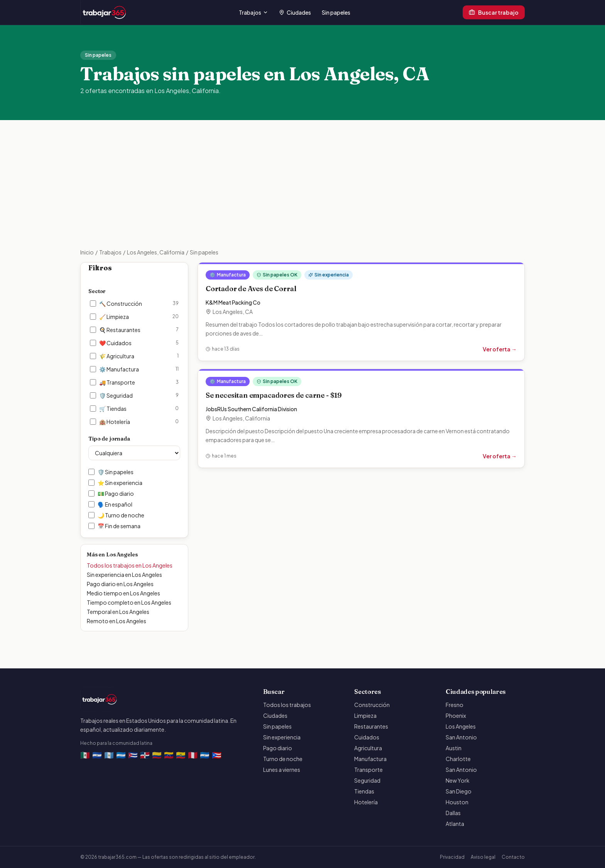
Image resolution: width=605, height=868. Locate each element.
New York (458, 780)
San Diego (459, 791)
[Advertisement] (302, 190)
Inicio (87, 252)
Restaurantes (371, 726)
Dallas (453, 813)
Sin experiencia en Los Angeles (124, 575)
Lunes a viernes (282, 770)
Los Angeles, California (156, 252)
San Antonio (461, 737)
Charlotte (458, 759)
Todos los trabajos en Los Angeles (130, 565)
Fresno (455, 705)
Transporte (368, 770)
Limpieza (365, 715)
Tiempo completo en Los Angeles (129, 602)
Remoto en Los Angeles (117, 621)
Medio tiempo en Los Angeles (123, 593)
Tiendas (364, 791)
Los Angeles (461, 726)
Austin (454, 748)
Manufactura (370, 759)
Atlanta (455, 824)
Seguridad (367, 780)
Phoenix (456, 715)
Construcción (372, 705)
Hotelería (366, 802)
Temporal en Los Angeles (118, 612)
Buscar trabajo (494, 12)
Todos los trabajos (287, 705)
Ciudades (295, 12)
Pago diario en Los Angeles (120, 584)
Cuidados (367, 737)
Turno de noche (283, 759)
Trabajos (253, 12)
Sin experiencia (282, 737)
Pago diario (278, 748)
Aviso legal (483, 857)
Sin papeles (336, 12)
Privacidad (452, 857)
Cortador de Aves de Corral (251, 289)
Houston (457, 802)
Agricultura (368, 748)
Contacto (513, 857)
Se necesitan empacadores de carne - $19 (274, 395)
